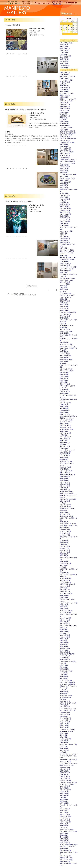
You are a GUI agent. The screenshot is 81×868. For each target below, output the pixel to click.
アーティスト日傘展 (65, 720)
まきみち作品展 (64, 188)
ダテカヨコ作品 (64, 750)
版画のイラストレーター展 (67, 346)
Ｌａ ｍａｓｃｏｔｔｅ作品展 (69, 831)
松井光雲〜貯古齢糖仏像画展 (68, 133)
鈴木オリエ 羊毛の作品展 (67, 252)
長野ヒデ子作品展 (65, 477)
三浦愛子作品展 (64, 78)
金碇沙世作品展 (64, 771)
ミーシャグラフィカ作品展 (67, 163)
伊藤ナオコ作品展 (65, 814)
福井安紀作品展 (64, 841)
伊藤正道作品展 (64, 561)
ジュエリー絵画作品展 (66, 331)
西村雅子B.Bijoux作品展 (66, 429)
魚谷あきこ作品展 (65, 501)
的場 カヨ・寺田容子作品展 (67, 178)
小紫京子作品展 (64, 103)
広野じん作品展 (64, 376)
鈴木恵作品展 (64, 735)
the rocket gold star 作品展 (67, 326)
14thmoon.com (11, 295)
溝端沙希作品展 (64, 605)
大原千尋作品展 (64, 799)
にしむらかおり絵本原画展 (67, 684)
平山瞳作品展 (64, 303)
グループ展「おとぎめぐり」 (68, 450)
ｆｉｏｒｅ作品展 (65, 809)
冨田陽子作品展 (64, 824)
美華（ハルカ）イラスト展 (67, 76)
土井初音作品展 (64, 129)
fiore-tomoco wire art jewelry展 (68, 139)
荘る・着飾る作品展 (65, 850)
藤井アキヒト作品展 (65, 356)
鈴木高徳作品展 (64, 207)
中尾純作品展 (64, 435)
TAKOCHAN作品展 (65, 167)
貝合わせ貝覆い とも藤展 (67, 386)
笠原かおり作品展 (65, 777)
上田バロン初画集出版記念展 (68, 499)
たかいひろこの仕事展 (66, 680)
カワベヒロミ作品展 (65, 582)
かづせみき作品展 (65, 586)
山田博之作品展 (64, 597)
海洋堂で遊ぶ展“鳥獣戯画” (67, 654)
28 (71, 32)
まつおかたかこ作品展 (66, 671)
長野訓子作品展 (64, 60)
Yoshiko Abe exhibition (66, 422)
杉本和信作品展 (64, 803)
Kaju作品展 (63, 324)
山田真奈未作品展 (65, 484)
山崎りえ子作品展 (65, 73)
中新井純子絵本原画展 (66, 359)
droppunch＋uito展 (65, 125)
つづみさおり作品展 (65, 739)
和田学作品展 (64, 286)
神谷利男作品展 (64, 556)
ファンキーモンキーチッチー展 (69, 603)
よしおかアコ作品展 (65, 531)
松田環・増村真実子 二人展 (68, 703)
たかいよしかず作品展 (66, 369)
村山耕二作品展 (64, 448)
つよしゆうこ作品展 (65, 780)
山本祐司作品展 (64, 74)
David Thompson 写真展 (66, 492)
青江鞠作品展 (64, 327)
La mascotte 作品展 (65, 105)
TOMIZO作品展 (64, 62)
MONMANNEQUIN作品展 (67, 142)
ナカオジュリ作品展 (65, 208)
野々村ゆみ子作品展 (65, 56)
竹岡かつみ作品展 (65, 195)
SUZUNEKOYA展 (65, 110)
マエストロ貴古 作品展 (67, 280)
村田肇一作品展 (64, 310)
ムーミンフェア (64, 828)
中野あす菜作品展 (65, 779)
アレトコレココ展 (65, 456)
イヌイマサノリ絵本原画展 (67, 682)
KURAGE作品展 (64, 548)
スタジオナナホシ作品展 (67, 494)
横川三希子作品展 (65, 82)
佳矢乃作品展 (64, 679)
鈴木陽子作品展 (64, 343)
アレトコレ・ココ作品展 (67, 152)
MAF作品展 (63, 797)
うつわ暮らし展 (64, 309)
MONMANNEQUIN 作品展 (67, 509)
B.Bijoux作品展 (64, 373)
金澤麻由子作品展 (65, 49)
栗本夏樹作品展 (64, 67)
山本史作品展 (64, 737)
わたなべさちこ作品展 (66, 420)
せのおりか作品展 (65, 843)
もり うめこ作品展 (65, 818)
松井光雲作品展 (64, 488)
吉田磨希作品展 (64, 186)
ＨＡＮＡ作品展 (64, 813)
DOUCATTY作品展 (65, 535)
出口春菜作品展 (64, 741)
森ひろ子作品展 (64, 788)
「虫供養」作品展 (65, 210)
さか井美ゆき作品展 (65, 150)
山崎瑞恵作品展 (64, 775)
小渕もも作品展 (64, 361)
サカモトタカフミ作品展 (67, 830)
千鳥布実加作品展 (65, 773)
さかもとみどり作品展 (66, 80)
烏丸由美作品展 (64, 144)
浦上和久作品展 (64, 728)
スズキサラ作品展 (65, 482)
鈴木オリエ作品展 (65, 384)
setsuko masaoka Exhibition (67, 254)
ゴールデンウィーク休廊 (67, 784)
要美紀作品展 (64, 299)
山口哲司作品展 (64, 90)
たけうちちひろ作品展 (66, 611)
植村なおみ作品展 (65, 205)
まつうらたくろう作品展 (67, 250)
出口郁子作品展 (64, 52)
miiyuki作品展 (64, 114)
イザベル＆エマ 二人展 (67, 93)
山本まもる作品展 (65, 546)
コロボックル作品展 (65, 263)
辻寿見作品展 (64, 118)
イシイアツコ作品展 (65, 214)
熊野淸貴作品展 (64, 480)
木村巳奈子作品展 (65, 443)
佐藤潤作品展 (64, 460)
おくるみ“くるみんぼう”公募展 (68, 782)
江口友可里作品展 (65, 635)
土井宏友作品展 (64, 197)
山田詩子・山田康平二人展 (67, 584)
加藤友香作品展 (64, 631)
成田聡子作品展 (64, 794)
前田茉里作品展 (64, 184)
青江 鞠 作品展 (65, 514)
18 (64, 30)
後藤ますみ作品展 (65, 95)
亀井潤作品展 (64, 801)
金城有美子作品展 (65, 107)
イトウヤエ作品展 (65, 486)
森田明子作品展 (64, 726)
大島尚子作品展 (64, 833)
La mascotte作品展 (65, 66)
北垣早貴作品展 (64, 692)
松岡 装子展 (63, 699)
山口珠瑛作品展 (64, 112)
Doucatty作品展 (64, 409)
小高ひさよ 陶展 (65, 137)
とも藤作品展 (64, 54)
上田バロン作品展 (65, 769)
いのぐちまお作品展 (65, 182)
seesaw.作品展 (64, 673)
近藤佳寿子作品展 (65, 108)
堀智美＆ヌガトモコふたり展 (68, 99)
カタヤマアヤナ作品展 (66, 43)
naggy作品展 (63, 120)
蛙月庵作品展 (64, 273)
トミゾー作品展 (64, 358)
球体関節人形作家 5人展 (66, 516)
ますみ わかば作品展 (66, 816)
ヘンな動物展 (64, 675)
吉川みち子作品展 (65, 533)
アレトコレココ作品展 (66, 127)
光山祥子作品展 (64, 171)
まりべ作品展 (64, 645)
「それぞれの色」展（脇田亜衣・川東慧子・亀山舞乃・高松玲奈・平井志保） (69, 526)
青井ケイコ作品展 (65, 154)
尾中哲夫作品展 (64, 64)
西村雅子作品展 (64, 650)
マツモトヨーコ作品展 (66, 101)
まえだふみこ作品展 (65, 762)
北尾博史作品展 (64, 86)
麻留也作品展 (64, 256)
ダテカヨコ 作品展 (65, 507)
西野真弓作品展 (64, 646)
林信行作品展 (64, 694)
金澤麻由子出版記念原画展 (67, 131)
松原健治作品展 (64, 643)
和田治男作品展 (64, 91)
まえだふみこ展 (64, 378)
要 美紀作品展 (64, 193)
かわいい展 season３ (65, 437)
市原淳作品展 (64, 288)
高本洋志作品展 (64, 47)
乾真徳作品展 (64, 835)
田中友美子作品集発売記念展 (68, 312)
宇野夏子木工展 (64, 58)
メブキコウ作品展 (65, 707)
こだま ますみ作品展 (66, 293)
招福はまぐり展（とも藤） (67, 295)
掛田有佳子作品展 (65, 820)
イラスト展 (63, 235)
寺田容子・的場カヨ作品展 (67, 475)
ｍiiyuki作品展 (64, 50)
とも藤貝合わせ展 (65, 116)
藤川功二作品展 (64, 837)
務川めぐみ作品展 (65, 156)
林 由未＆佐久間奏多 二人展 (68, 258)
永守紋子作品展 (64, 677)
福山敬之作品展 (64, 97)
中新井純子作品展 (65, 239)
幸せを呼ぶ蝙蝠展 (65, 454)
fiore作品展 (63, 84)
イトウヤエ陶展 (64, 307)
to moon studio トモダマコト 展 (68, 760)
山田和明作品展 (64, 705)
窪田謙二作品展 (64, 45)
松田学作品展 (64, 248)
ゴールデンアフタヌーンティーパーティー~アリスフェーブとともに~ (69, 756)
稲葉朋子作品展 (64, 180)
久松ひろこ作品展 (65, 550)
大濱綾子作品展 (64, 305)
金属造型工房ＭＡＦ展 (66, 858)
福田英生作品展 (64, 848)
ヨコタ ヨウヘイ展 (65, 590)
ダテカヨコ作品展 (65, 88)
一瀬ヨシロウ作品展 (65, 822)
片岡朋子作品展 (64, 122)
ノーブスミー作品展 (65, 612)
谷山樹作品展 (64, 811)
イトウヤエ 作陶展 (65, 433)
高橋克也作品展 (64, 554)
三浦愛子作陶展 (64, 165)
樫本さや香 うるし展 (66, 427)
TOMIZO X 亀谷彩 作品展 (67, 278)
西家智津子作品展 (65, 242)
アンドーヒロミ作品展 (66, 594)
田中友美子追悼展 (65, 652)
